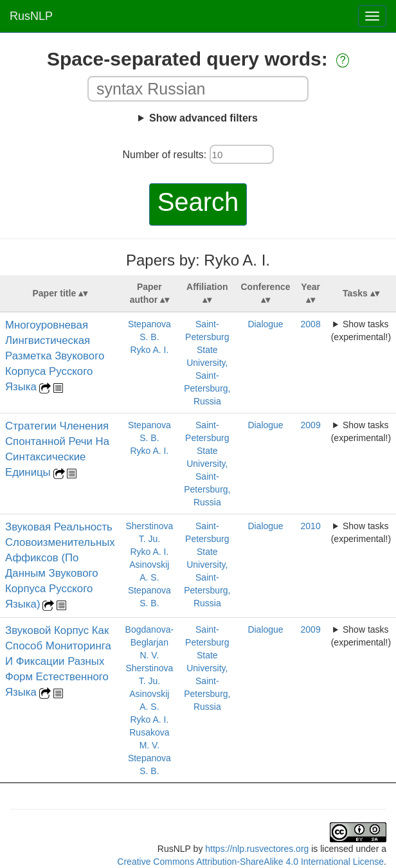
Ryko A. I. (149, 350)
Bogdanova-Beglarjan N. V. (150, 642)
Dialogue (265, 324)
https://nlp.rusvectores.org (257, 849)
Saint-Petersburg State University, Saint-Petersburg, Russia (207, 363)
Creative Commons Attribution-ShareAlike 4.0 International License (250, 862)
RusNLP (31, 16)
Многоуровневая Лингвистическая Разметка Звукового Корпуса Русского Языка (55, 356)
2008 (311, 324)
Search (198, 202)
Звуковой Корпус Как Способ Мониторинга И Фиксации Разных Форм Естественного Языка (58, 661)
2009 (311, 425)
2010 (311, 526)
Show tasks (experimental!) (361, 330)
